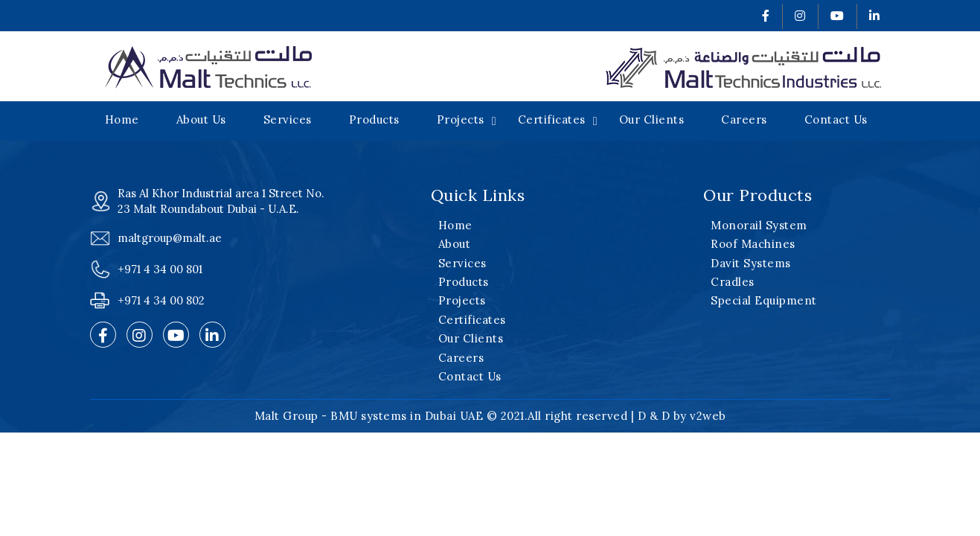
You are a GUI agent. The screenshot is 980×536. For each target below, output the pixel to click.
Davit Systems (751, 263)
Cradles (733, 282)
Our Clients (652, 119)
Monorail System (759, 225)
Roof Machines (753, 244)
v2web (708, 416)
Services (288, 119)
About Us (201, 119)
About (455, 244)
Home (122, 119)
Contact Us (836, 119)
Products (374, 119)
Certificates (552, 119)
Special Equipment (764, 300)
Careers (744, 119)
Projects (461, 119)
